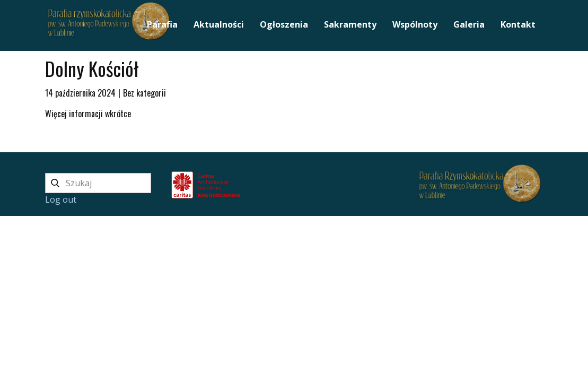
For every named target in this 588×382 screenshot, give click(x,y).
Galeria (469, 24)
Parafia (162, 24)
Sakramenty (350, 24)
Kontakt (518, 24)
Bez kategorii (144, 93)
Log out (61, 199)
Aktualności (219, 24)
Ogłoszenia (284, 24)
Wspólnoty (415, 24)
